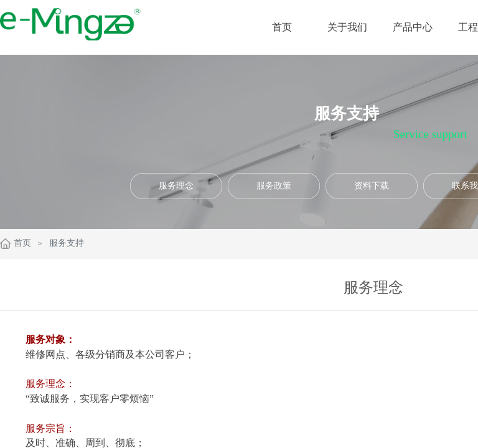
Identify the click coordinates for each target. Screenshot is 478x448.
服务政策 (274, 186)
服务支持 (67, 243)
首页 (22, 243)
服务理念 (176, 186)
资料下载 (372, 186)
